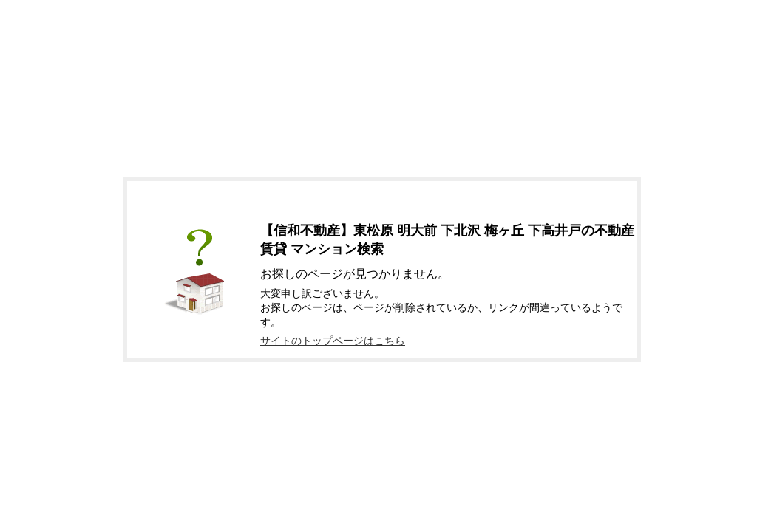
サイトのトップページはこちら (333, 341)
